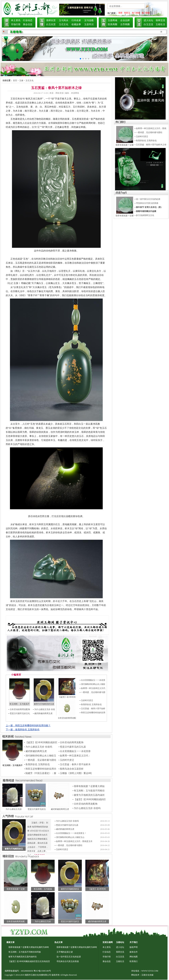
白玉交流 (148, 24)
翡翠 (120, 13)
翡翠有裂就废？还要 (16, 889)
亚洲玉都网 (108, 942)
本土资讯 (16, 20)
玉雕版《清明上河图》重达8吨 (76, 773)
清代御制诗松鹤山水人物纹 (93, 684)
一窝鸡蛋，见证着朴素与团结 (41, 760)
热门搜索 (136, 13)
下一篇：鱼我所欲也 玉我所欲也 (23, 730)
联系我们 (134, 961)
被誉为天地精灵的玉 (70, 889)
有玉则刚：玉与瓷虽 (43, 889)
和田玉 (127, 13)
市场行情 (16, 24)
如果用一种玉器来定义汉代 (93, 688)
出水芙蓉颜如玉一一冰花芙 (93, 680)
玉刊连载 (89, 20)
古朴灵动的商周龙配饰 (20, 709)
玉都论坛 (120, 942)
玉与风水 (64, 20)
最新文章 (10, 942)
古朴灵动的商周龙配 (67, 718)
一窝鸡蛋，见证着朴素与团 (93, 692)
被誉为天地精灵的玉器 (44, 704)
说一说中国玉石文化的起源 (148, 199)
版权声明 (134, 947)
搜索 (151, 7)
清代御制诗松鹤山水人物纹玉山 (70, 837)
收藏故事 (76, 24)
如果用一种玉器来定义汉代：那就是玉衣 (74, 841)
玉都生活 (160, 24)
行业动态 (28, 20)
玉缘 (21, 81)
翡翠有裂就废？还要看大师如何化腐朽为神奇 (29, 947)
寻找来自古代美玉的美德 (147, 203)
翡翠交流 (160, 20)
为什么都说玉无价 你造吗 (39, 747)
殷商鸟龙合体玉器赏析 (72, 769)
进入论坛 (148, 20)
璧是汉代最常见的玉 (37, 809)
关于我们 (134, 942)
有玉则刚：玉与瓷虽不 (20, 704)
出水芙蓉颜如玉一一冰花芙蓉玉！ (71, 833)
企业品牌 (125, 20)
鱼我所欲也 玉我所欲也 (91, 704)
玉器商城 (112, 20)
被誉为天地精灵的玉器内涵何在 (23, 957)
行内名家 (76, 20)
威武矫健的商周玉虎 (43, 713)
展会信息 (28, 24)
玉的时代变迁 (87, 700)
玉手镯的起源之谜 (65, 952)
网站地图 (134, 957)
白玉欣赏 (51, 24)
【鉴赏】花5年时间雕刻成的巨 (41, 742)
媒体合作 (134, 952)
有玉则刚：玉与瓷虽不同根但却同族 (25, 952)
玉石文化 (64, 24)
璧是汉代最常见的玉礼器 (73, 747)
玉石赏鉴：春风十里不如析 (93, 709)
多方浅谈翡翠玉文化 (145, 215)
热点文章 (59, 942)
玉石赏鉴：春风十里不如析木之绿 (151, 145)
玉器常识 (89, 24)
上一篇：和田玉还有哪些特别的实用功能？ (28, 726)
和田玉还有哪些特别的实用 (93, 713)
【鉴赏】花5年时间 (67, 697)
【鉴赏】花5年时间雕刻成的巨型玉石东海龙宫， (30, 961)
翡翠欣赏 (51, 20)
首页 (15, 81)
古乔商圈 (125, 24)
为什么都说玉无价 (14, 809)
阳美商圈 (112, 24)
